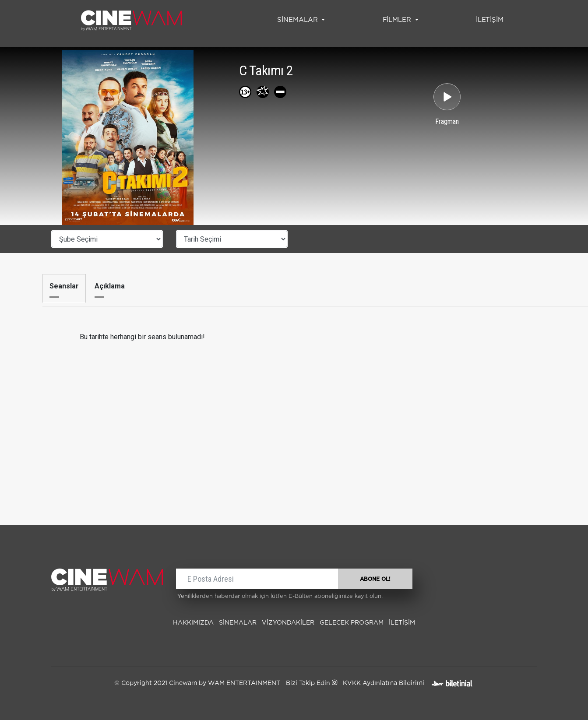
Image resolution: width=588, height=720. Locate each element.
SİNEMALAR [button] (298, 20)
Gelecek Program (352, 623)
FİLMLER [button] (398, 20)
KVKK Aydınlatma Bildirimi (384, 683)
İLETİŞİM (491, 19)
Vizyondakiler (288, 623)
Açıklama (110, 286)
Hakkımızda (193, 623)
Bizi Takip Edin (312, 683)
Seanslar (64, 286)
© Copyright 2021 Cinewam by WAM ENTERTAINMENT (197, 683)
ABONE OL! (375, 579)
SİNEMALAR (238, 623)
